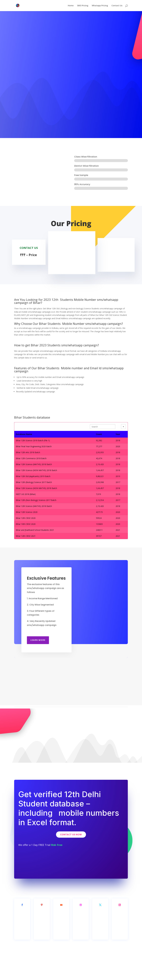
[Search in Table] (103, 427)
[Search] (118, 427)
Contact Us (117, 6)
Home (71, 6)
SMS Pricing (83, 6)
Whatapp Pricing (100, 6)
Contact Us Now (71, 834)
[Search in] (123, 427)
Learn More (38, 640)
